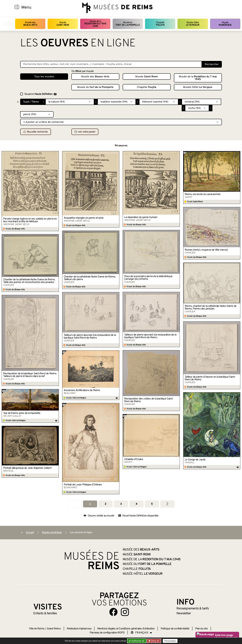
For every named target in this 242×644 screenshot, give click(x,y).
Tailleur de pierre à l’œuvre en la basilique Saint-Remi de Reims (210, 378)
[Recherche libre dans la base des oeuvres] (111, 64)
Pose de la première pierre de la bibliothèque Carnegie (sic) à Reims (148, 278)
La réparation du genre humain (141, 217)
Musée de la (95, 24)
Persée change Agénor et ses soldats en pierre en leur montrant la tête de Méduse (30, 220)
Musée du (128, 24)
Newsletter (184, 613)
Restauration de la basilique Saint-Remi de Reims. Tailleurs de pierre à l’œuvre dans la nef (30, 375)
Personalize (170, 641)
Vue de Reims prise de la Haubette (22, 413)
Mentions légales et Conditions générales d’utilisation (126, 629)
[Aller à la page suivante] (167, 504)
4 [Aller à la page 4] (136, 504)
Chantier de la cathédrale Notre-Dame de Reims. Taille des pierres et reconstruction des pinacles (29, 281)
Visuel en (40, 94)
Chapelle (160, 24)
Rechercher (212, 64)
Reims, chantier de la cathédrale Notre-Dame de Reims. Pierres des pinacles (211, 307)
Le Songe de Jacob (195, 460)
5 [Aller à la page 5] (152, 504)
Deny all (155, 641)
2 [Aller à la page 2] (105, 504)
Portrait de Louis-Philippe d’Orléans (83, 485)
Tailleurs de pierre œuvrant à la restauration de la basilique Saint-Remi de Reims (150, 336)
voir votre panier (85, 132)
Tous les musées (44, 77)
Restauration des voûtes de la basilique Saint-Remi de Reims (149, 400)
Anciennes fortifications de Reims (82, 390)
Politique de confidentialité (175, 629)
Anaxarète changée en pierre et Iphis (84, 218)
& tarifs (193, 609)
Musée (63, 24)
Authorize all (137, 641)
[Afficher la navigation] (17, 8)
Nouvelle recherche (36, 132)
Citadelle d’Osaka (134, 459)
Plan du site (201, 629)
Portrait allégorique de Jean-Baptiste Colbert (27, 468)
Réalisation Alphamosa (79, 629)
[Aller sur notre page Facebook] (113, 612)
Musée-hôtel (193, 24)
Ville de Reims (37, 629)
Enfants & (45, 613)
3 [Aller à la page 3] (121, 504)
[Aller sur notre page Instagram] (125, 612)
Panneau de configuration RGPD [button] (107, 633)
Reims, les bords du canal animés (203, 194)
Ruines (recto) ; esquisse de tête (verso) (206, 250)
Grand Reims (54, 629)
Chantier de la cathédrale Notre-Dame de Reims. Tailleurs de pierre (90, 278)
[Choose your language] (141, 633)
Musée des (30, 24)
